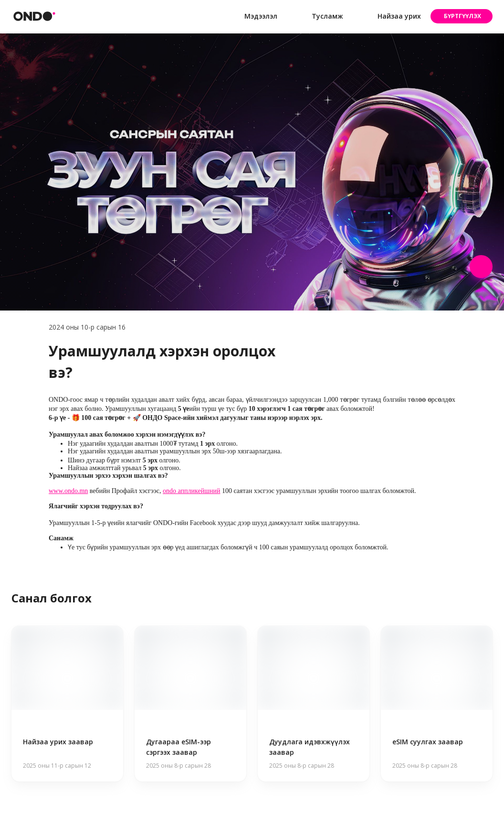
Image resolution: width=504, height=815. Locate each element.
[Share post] (481, 267)
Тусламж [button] (320, 16)
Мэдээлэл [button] (253, 16)
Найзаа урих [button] (392, 16)
